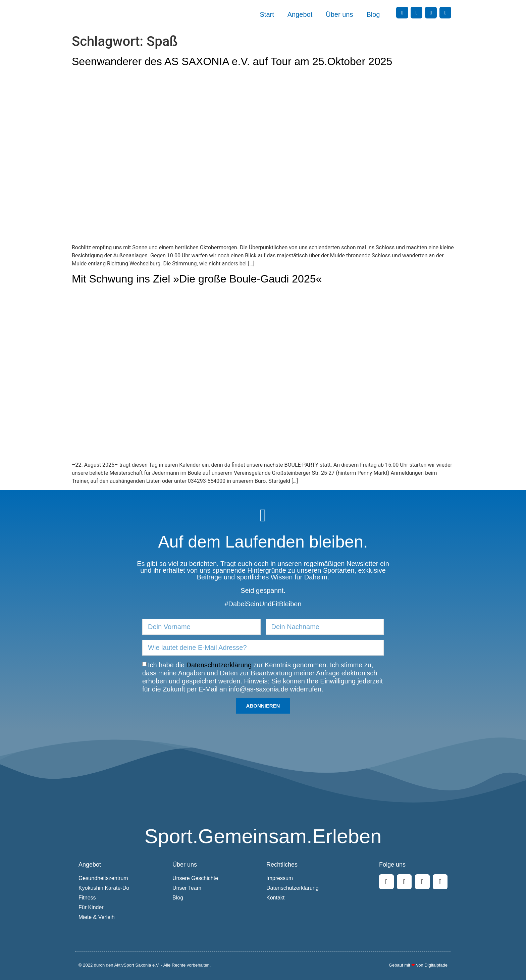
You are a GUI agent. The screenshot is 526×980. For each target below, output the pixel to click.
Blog (373, 14)
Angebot (300, 14)
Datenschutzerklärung (219, 665)
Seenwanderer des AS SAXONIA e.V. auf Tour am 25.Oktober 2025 (232, 61)
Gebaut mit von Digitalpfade (418, 965)
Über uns (339, 14)
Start (267, 14)
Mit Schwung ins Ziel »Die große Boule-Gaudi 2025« (197, 279)
